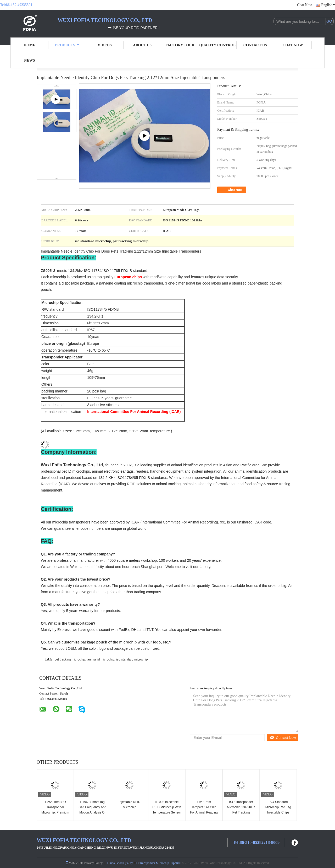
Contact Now (283, 738)
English (328, 5)
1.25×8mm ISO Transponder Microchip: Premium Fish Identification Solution (55, 812)
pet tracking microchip (70, 659)
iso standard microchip (132, 659)
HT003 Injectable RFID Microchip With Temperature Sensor (167, 807)
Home (29, 45)
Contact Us (255, 45)
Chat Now (305, 5)
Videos (105, 45)
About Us (142, 45)
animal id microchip (101, 659)
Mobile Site (74, 863)
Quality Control (218, 45)
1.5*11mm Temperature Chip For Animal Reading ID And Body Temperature (204, 812)
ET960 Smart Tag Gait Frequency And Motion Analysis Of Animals (92, 810)
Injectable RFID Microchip (130, 805)
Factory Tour (180, 45)
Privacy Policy (93, 863)
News (29, 60)
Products (67, 45)
